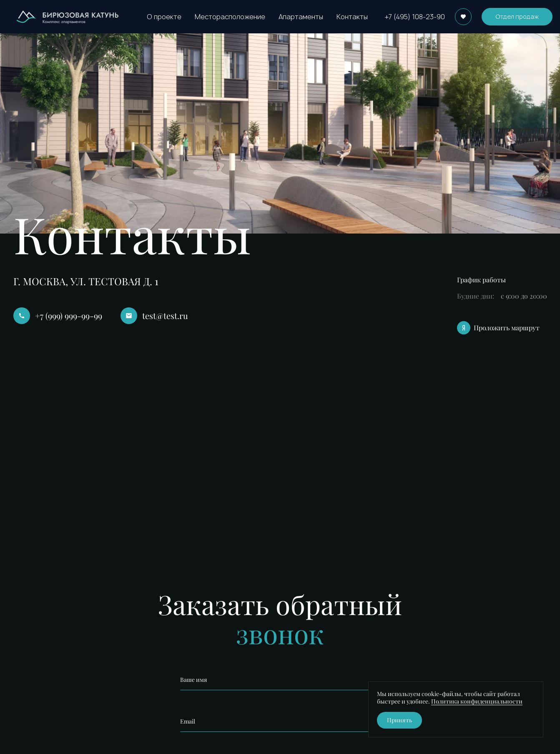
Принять (399, 720)
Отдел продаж (517, 16)
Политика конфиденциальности (477, 701)
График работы (481, 280)
